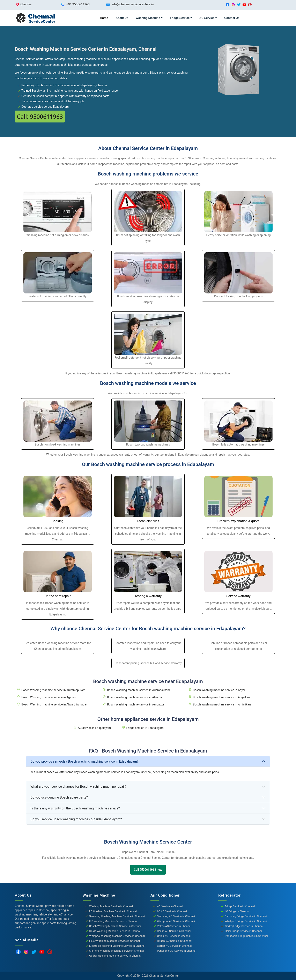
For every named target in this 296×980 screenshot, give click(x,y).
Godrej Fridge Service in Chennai (244, 926)
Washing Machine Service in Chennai (111, 906)
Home (104, 18)
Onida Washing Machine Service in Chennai (115, 931)
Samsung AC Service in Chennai (176, 916)
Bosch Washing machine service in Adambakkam (139, 690)
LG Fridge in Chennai (237, 911)
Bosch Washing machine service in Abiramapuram (53, 690)
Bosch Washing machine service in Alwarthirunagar (54, 704)
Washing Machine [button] (148, 18)
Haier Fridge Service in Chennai (243, 931)
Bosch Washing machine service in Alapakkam (223, 697)
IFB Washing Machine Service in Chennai (113, 921)
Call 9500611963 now (148, 870)
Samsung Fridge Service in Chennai (246, 916)
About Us (122, 18)
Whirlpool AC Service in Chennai (176, 921)
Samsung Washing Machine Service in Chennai (117, 916)
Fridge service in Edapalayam (145, 728)
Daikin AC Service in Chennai (174, 931)
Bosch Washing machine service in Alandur (135, 697)
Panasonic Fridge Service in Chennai (246, 936)
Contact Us (232, 18)
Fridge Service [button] (180, 18)
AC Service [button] (207, 18)
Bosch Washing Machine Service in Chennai (115, 926)
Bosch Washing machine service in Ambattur (136, 704)
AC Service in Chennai (170, 906)
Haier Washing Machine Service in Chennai (114, 941)
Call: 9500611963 (40, 117)
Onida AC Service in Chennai (174, 936)
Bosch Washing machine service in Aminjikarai (223, 704)
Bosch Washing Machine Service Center (148, 842)
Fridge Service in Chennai (240, 906)
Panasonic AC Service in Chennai (177, 951)
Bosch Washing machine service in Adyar (219, 690)
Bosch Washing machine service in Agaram (49, 697)
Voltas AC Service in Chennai (174, 926)
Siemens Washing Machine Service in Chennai (116, 951)
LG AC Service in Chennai (172, 911)
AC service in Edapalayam (94, 728)
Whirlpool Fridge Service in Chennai (246, 921)
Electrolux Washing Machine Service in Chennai (117, 946)
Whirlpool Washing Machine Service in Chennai (117, 936)
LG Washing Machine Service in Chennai (113, 911)
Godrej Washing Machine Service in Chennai (115, 956)
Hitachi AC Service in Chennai (175, 941)
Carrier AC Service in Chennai (174, 946)
